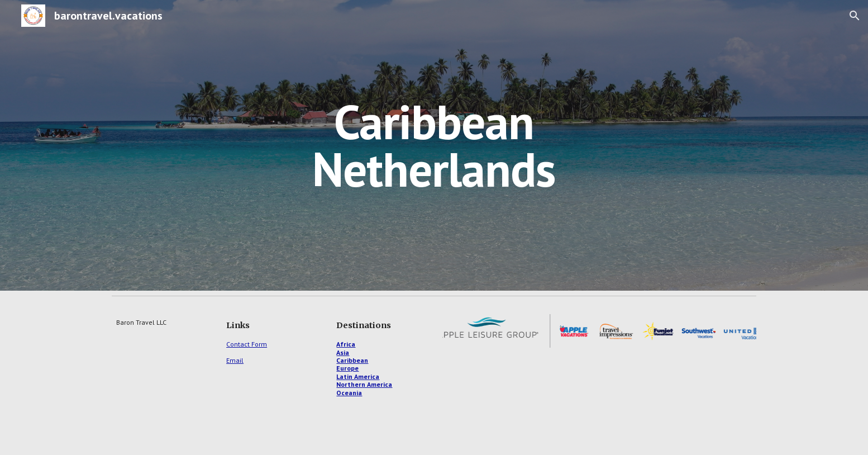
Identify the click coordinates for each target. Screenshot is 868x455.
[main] (434, 146)
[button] (855, 16)
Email (235, 360)
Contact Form (247, 344)
